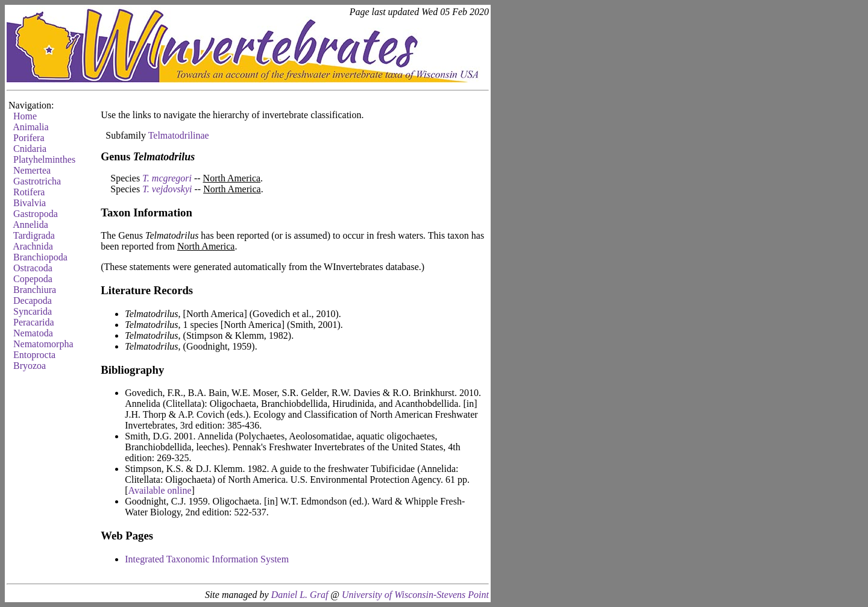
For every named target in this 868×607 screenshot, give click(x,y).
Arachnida (33, 246)
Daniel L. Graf (300, 595)
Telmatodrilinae (179, 135)
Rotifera (29, 192)
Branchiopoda (40, 257)
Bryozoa (30, 366)
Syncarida (33, 311)
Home (25, 116)
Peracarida (34, 322)
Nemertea (32, 170)
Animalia (31, 127)
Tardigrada (34, 235)
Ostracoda (33, 268)
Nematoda (33, 333)
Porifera (29, 138)
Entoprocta (34, 355)
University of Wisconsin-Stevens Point (415, 595)
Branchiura (35, 290)
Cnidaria (30, 149)
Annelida (30, 225)
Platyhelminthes (44, 159)
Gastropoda (36, 214)
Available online (160, 490)
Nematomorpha (43, 344)
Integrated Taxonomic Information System (207, 559)
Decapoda (33, 300)
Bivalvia (30, 203)
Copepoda (33, 279)
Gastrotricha (37, 181)
